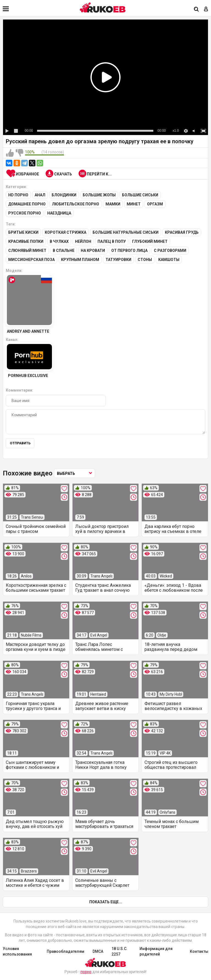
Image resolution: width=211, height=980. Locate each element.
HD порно (18, 195)
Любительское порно (76, 204)
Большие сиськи (140, 195)
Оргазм (155, 204)
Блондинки (64, 195)
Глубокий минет (150, 241)
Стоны (145, 260)
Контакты (199, 951)
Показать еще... (106, 902)
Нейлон (83, 241)
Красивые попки (26, 241)
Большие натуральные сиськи (126, 232)
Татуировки (118, 260)
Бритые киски (23, 232)
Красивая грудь (182, 232)
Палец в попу (112, 241)
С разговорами (170, 250)
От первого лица (129, 250)
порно (86, 972)
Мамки (113, 204)
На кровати (93, 250)
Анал (40, 195)
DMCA (98, 951)
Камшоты (169, 260)
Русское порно (25, 213)
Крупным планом (80, 260)
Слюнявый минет (27, 250)
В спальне (64, 250)
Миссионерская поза (31, 260)
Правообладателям (66, 951)
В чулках (59, 241)
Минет (134, 204)
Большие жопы (99, 195)
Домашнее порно (27, 204)
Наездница (59, 213)
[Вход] (206, 9)
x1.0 (176, 131)
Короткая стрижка (66, 232)
